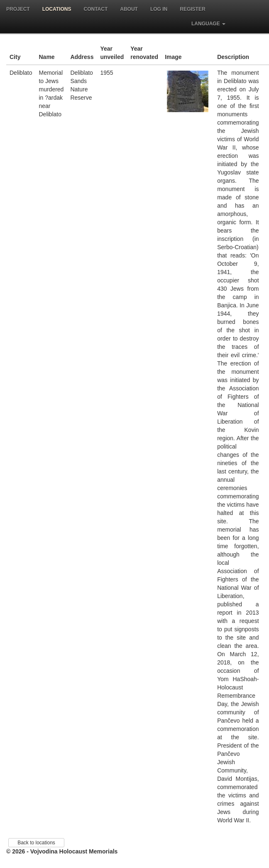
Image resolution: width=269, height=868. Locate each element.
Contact (95, 9)
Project (18, 9)
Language (208, 24)
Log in (159, 9)
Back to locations (36, 843)
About (129, 9)
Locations (57, 9)
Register (192, 9)
